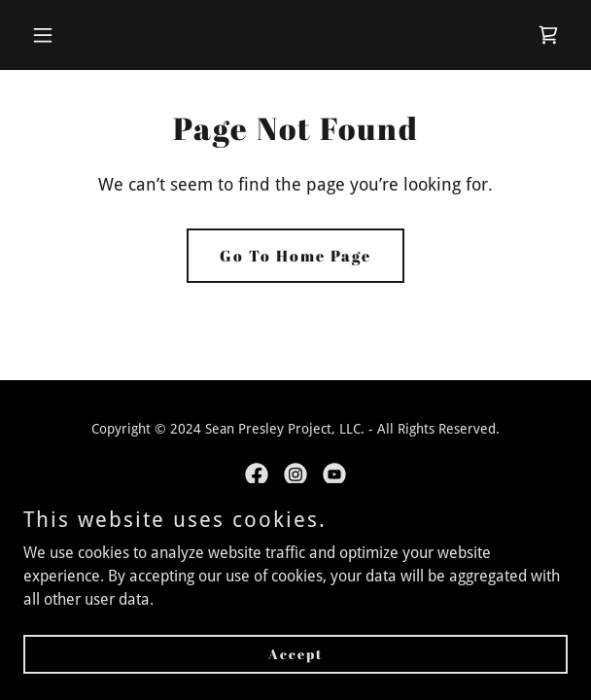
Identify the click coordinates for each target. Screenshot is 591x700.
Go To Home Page (295, 256)
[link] (548, 35)
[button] (86, 35)
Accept (296, 654)
